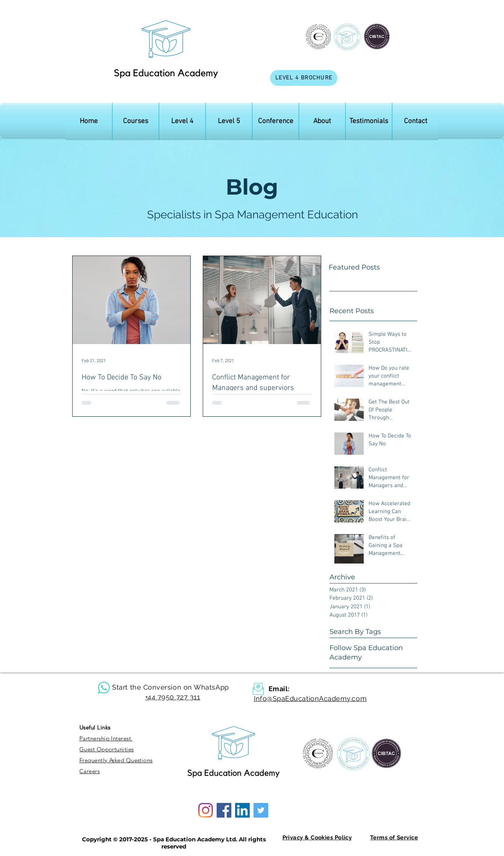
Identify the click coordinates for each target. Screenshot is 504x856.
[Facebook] (224, 810)
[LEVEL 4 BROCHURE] (304, 78)
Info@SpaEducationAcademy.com (310, 698)
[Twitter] (261, 810)
